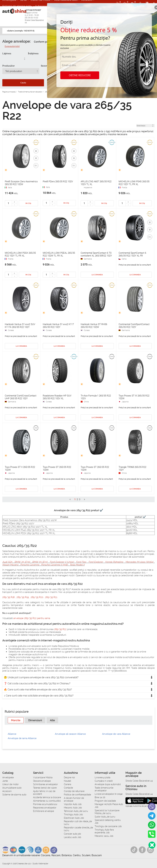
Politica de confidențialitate (77, 795)
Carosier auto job (72, 834)
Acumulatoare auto (12, 788)
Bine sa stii (100, 797)
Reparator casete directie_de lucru (78, 829)
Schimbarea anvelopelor (45, 784)
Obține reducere (80, 75)
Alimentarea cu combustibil (47, 801)
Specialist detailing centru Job (108, 821)
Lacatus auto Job (73, 837)
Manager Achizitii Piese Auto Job (109, 806)
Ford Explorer (96, 562)
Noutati (67, 781)
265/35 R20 (37, 597)
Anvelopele (8, 777)
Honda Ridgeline (114, 562)
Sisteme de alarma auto (17, 6)
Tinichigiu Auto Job (73, 814)
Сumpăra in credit (104, 781)
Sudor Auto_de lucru (105, 817)
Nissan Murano (11, 565)
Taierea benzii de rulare (45, 788)
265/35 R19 (23, 597)
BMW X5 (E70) (22, 562)
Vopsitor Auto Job (73, 804)
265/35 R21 (51, 597)
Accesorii (7, 791)
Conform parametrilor (47, 42)
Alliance (12, 734)
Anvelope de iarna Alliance (22, 738)
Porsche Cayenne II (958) (54, 565)
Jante (5, 781)
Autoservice (42, 6)
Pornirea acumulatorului (45, 804)
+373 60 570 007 (35, 16)
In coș (28, 203)
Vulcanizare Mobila (43, 777)
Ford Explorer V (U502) (62, 562)
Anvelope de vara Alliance (116, 734)
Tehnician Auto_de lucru (76, 811)
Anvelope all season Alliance (70, 734)
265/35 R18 (9, 597)
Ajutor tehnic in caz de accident (44, 793)
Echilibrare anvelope (44, 811)
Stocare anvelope (42, 781)
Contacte (68, 788)
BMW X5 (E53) (40, 562)
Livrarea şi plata (103, 777)
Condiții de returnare (74, 791)
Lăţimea (7, 54)
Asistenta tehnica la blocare (47, 797)
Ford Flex (81, 562)
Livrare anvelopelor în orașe (109, 794)
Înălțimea (33, 54)
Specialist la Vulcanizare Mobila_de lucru (107, 812)
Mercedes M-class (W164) (139, 562)
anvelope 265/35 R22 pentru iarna (32, 618)
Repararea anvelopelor (45, 808)
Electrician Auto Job (74, 818)
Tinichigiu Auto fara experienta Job (104, 831)
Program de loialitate (105, 801)
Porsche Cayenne (30, 565)
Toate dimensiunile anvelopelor (104, 789)
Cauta (23, 83)
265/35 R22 (60, 629)
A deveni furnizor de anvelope (74, 799)
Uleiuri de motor (10, 784)
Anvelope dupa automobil (108, 784)
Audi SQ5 (8, 562)
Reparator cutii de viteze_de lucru (78, 823)
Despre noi (69, 777)
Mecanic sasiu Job (104, 836)
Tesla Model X (77, 565)
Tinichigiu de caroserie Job (108, 826)
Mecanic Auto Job (73, 808)
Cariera (68, 784)
